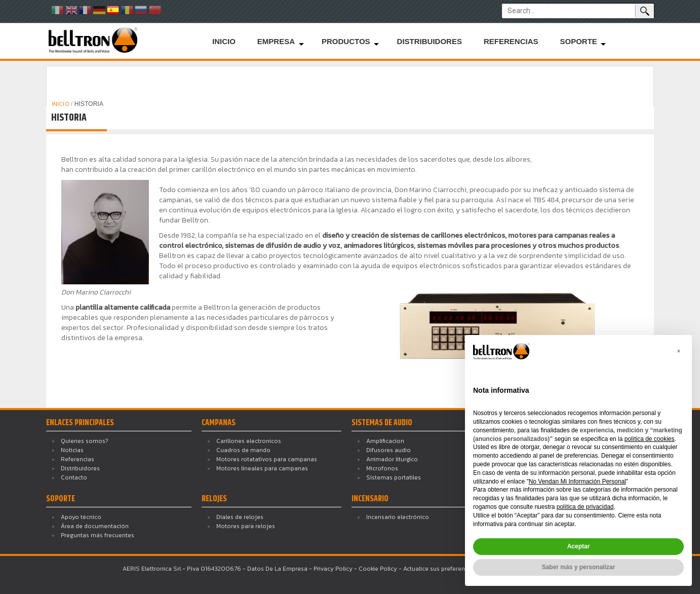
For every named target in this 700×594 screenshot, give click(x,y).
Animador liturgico (392, 459)
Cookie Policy (378, 569)
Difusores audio (388, 450)
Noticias (72, 450)
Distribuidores (430, 41)
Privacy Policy (333, 569)
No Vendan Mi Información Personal (577, 481)
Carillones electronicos (249, 441)
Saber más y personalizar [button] (579, 567)
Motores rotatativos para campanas (267, 459)
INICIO (61, 104)
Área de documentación (95, 526)
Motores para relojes (246, 526)
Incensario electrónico (398, 517)
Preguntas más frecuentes (98, 535)
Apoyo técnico (81, 517)
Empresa (276, 41)
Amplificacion (385, 441)
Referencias (511, 41)
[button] (679, 351)
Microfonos (382, 468)
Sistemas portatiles (394, 477)
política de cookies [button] (650, 439)
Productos (346, 41)
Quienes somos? (85, 441)
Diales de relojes (240, 517)
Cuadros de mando (243, 450)
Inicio (224, 41)
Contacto (74, 477)
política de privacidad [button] (585, 507)
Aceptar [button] (579, 546)
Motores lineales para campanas (262, 468)
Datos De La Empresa (277, 569)
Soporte (578, 41)
